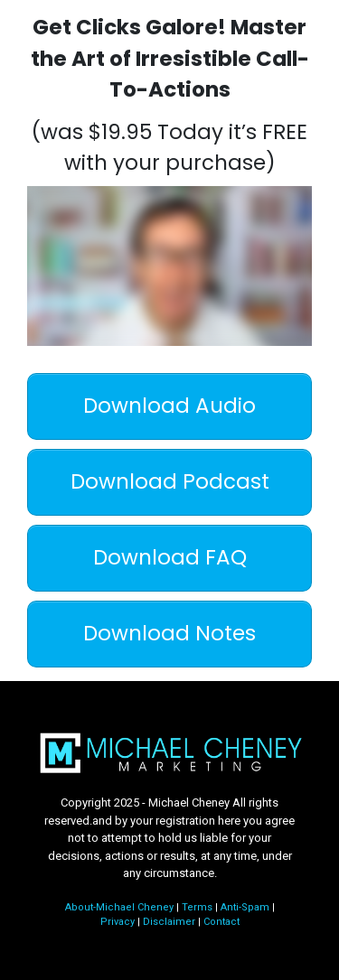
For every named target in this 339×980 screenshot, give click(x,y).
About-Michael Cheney (119, 907)
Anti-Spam (245, 907)
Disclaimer (169, 922)
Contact (221, 922)
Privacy (118, 922)
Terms (197, 907)
